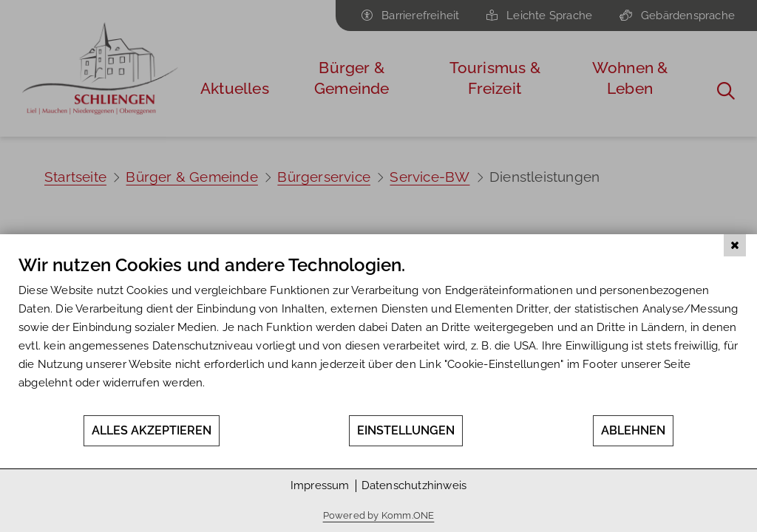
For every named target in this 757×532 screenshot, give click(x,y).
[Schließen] (735, 245)
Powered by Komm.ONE (379, 515)
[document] (378, 334)
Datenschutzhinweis (414, 485)
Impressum (320, 485)
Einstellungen (406, 430)
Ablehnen (633, 430)
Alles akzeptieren (152, 430)
